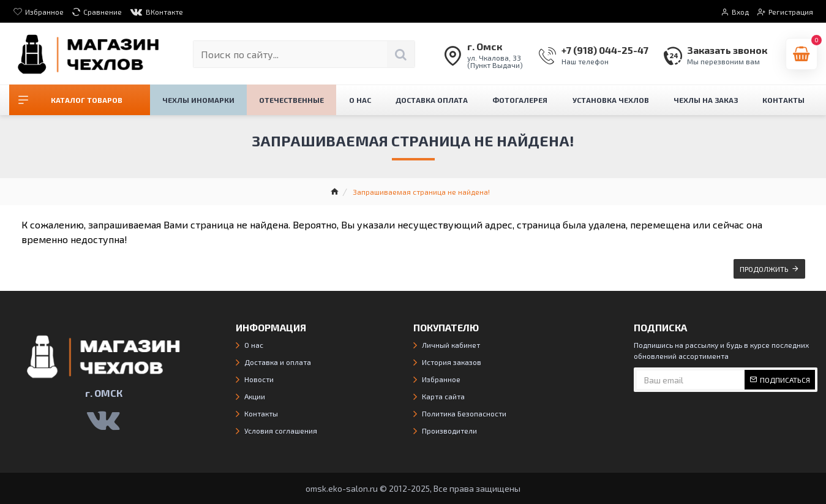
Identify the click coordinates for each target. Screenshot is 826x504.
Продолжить (764, 269)
